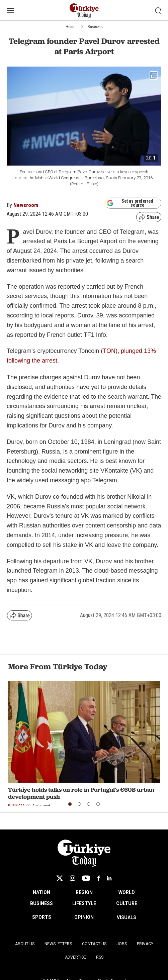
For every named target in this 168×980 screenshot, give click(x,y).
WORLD (127, 892)
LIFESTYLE (84, 903)
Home (70, 27)
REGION (84, 892)
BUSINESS (41, 903)
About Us (25, 944)
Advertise (75, 957)
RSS (100, 957)
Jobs (122, 944)
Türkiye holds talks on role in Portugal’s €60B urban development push (81, 793)
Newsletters (58, 944)
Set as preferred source (130, 203)
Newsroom (26, 205)
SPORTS (42, 917)
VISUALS (127, 917)
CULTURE (127, 903)
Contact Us (94, 944)
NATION (41, 892)
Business (95, 27)
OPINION (84, 917)
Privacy (145, 944)
